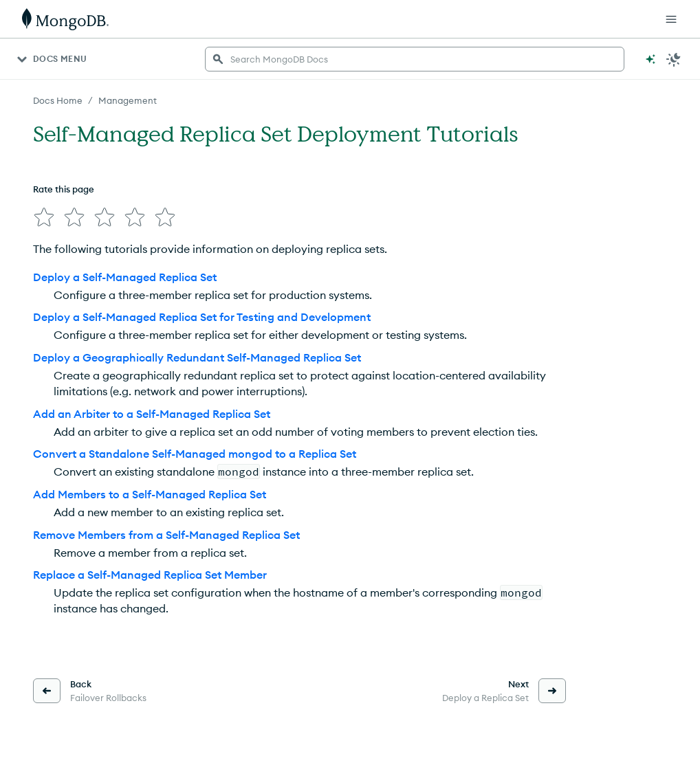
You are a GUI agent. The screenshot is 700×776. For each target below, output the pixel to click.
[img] (44, 217)
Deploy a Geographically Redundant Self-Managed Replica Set (197, 357)
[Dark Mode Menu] (674, 59)
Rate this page (64, 189)
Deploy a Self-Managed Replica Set (125, 277)
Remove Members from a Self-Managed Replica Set (166, 535)
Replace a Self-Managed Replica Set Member (150, 575)
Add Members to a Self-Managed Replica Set (150, 494)
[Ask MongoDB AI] (650, 59)
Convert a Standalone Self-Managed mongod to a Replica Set (195, 454)
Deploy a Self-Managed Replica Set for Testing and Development (202, 317)
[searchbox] (415, 59)
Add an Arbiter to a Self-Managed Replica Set (152, 414)
